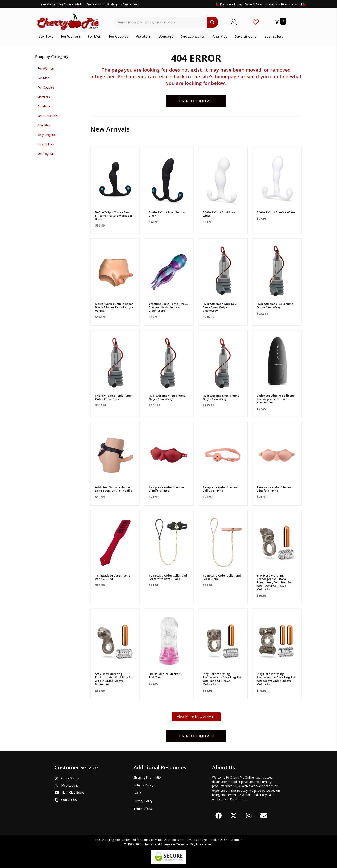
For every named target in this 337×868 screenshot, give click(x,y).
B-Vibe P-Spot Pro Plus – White (219, 214)
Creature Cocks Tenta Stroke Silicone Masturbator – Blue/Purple (168, 307)
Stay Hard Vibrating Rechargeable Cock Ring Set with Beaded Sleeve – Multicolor (222, 679)
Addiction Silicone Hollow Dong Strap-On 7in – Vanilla (114, 489)
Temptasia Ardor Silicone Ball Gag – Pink (220, 489)
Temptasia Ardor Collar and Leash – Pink (222, 577)
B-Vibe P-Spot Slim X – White (276, 212)
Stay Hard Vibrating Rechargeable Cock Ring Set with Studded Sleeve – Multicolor (114, 679)
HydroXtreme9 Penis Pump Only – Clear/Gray (275, 305)
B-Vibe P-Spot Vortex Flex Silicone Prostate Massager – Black (115, 216)
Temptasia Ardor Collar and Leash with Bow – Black (168, 577)
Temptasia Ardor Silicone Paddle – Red (113, 577)
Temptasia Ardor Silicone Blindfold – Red (166, 489)
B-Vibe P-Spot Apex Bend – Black (167, 214)
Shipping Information (148, 777)
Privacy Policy (143, 801)
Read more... (239, 799)
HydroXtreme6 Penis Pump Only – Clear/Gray (221, 397)
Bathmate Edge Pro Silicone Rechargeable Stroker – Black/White (276, 399)
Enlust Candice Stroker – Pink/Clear (165, 676)
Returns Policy (143, 785)
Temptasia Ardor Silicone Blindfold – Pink (274, 489)
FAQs (137, 793)
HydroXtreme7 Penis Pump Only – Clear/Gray (167, 397)
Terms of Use (143, 809)
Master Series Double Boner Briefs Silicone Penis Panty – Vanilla (114, 307)
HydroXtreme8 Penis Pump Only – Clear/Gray (113, 397)
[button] (219, 816)
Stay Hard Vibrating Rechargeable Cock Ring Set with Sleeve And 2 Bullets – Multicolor (276, 679)
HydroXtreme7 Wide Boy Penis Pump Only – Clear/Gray (219, 307)
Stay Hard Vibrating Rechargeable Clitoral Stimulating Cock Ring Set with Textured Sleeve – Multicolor (274, 582)
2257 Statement (231, 840)
